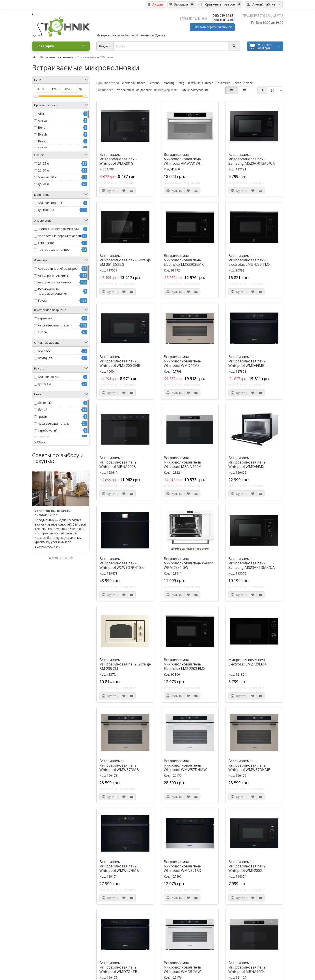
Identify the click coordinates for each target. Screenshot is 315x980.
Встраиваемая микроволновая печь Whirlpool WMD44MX (247, 462)
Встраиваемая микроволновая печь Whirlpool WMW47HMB (119, 866)
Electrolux (193, 83)
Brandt (43, 141)
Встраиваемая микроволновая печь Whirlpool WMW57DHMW (185, 765)
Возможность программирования (52, 291)
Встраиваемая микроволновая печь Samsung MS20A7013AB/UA (252, 159)
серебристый (48, 430)
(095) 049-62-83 (223, 16)
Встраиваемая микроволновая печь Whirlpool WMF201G (118, 159)
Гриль (42, 301)
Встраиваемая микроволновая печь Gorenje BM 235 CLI (125, 664)
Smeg (181, 83)
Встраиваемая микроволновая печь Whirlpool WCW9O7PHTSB (122, 563)
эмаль (42, 332)
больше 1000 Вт (50, 203)
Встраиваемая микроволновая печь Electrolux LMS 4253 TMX (249, 260)
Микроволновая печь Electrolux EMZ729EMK (247, 662)
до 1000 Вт (46, 210)
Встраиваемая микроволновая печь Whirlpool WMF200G (247, 866)
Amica (42, 120)
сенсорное (46, 243)
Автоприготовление (53, 275)
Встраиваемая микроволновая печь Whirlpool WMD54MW (182, 967)
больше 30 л (47, 177)
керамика (45, 318)
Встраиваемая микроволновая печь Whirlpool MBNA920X (247, 967)
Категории (61, 46)
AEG (41, 114)
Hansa (237, 83)
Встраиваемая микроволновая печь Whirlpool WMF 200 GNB (120, 361)
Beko (42, 127)
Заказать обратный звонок (212, 27)
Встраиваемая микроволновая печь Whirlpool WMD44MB (247, 361)
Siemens (154, 83)
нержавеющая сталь (53, 325)
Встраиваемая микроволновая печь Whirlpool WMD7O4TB (118, 967)
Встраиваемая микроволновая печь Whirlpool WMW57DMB (119, 765)
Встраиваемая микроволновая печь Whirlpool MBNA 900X (182, 462)
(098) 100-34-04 (223, 20)
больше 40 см (48, 377)
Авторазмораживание (55, 282)
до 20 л (43, 184)
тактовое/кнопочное (54, 250)
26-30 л (43, 170)
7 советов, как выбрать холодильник (52, 513)
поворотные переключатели (59, 236)
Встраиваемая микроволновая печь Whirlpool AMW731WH (183, 159)
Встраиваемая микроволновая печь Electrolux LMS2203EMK (184, 260)
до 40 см (44, 384)
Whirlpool (128, 83)
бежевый (45, 403)
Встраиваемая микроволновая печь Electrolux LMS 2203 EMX (185, 664)
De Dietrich (223, 83)
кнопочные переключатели (58, 229)
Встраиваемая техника (57, 57)
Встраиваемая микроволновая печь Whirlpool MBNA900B (118, 462)
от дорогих (144, 90)
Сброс (40, 442)
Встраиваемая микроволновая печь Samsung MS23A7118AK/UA (252, 563)
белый (43, 410)
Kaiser (248, 83)
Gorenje (208, 83)
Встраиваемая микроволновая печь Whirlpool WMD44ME (182, 361)
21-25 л (43, 163)
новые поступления (195, 90)
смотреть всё (61, 558)
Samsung (168, 83)
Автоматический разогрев (58, 269)
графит (43, 416)
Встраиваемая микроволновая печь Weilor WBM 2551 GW (188, 563)
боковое (44, 351)
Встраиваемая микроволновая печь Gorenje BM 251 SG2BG (125, 260)
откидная (45, 358)
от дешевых (125, 90)
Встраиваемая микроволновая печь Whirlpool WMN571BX (182, 866)
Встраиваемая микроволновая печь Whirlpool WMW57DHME (249, 765)
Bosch (42, 134)
